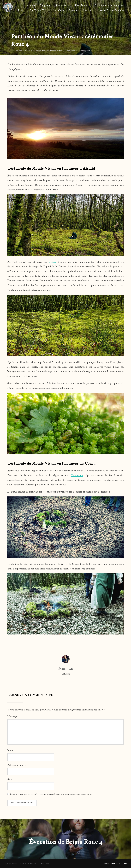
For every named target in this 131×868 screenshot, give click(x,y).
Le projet (46, 5)
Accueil (31, 5)
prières (52, 262)
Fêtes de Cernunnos (66, 51)
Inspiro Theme (109, 863)
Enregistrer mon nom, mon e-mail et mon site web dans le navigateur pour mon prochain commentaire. (51, 794)
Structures (63, 5)
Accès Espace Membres (112, 10)
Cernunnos (77, 475)
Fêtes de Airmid (49, 51)
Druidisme (83, 5)
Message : (13, 716)
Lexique (73, 10)
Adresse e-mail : (17, 765)
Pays (22, 10)
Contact (89, 10)
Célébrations (35, 51)
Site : (10, 779)
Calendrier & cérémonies (110, 5)
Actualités (58, 10)
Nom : (11, 750)
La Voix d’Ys (39, 10)
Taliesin (18, 51)
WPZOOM (123, 863)
